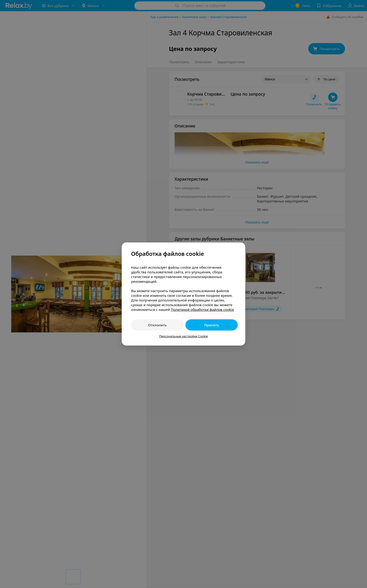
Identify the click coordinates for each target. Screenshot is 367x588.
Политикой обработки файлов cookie (202, 309)
